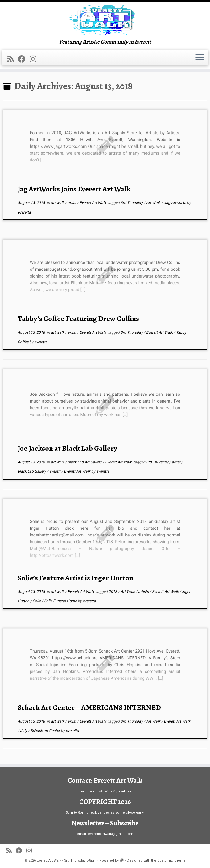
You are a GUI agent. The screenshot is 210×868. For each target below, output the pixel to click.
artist (72, 203)
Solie (37, 601)
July (24, 731)
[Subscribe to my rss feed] (12, 59)
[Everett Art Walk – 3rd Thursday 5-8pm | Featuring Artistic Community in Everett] (105, 20)
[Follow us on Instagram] (35, 59)
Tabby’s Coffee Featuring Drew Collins (78, 319)
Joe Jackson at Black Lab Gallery (67, 448)
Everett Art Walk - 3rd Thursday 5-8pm (67, 860)
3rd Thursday (132, 203)
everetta (24, 212)
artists (144, 592)
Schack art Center (46, 731)
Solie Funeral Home (61, 601)
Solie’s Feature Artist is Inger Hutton (75, 578)
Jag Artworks (175, 203)
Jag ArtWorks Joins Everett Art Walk (74, 189)
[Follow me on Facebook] (24, 59)
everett (55, 471)
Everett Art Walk (93, 203)
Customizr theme (171, 860)
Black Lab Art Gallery (85, 462)
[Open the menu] (200, 58)
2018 (113, 592)
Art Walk (154, 203)
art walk (58, 203)
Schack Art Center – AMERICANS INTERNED (89, 707)
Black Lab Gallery (32, 471)
